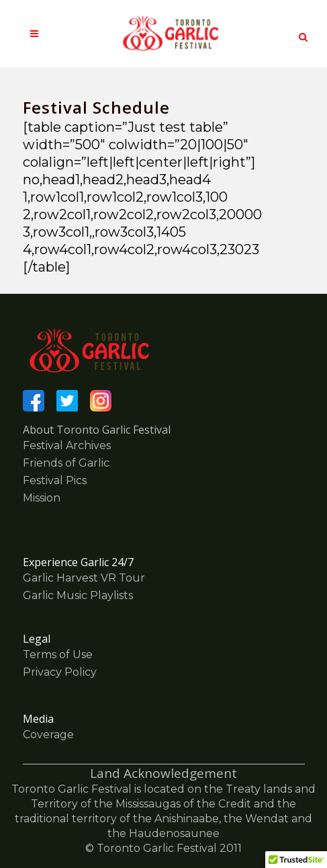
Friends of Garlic (66, 463)
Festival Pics (55, 480)
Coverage (48, 735)
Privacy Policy (60, 672)
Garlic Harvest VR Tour (84, 578)
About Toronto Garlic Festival (97, 430)
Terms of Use (58, 655)
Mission (42, 498)
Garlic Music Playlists (78, 595)
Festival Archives (67, 445)
